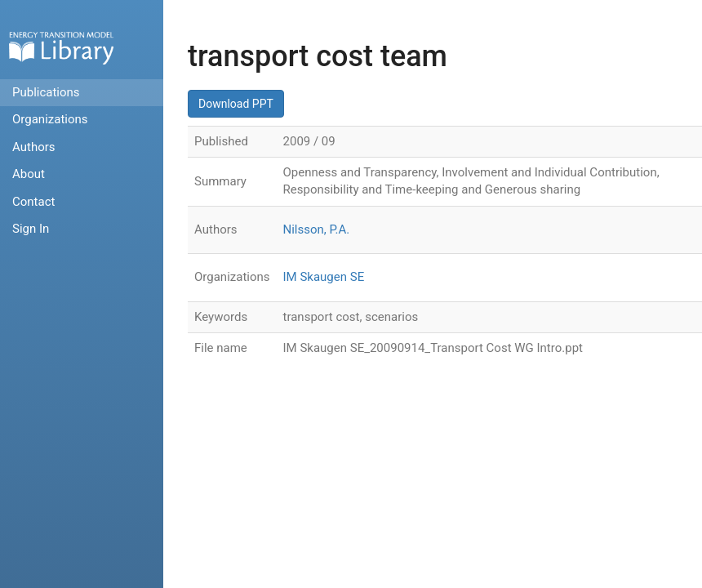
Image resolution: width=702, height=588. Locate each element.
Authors (34, 147)
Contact (33, 202)
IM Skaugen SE (324, 277)
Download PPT (236, 104)
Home (61, 48)
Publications (46, 92)
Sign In (31, 229)
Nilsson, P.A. (317, 229)
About (29, 174)
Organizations (50, 119)
